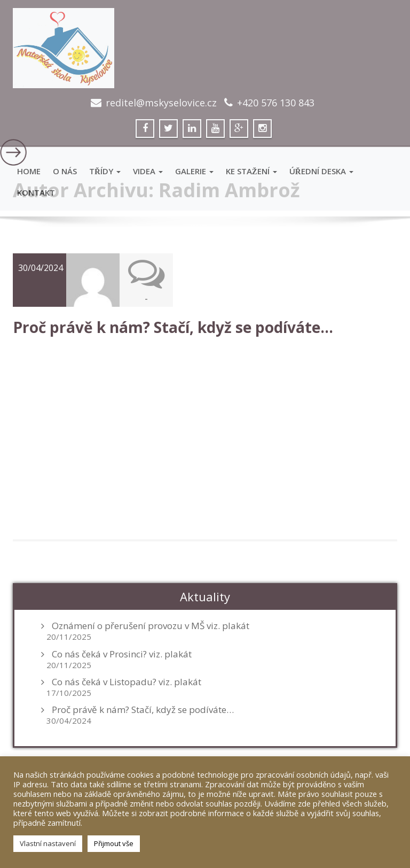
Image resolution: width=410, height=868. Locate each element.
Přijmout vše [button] (114, 843)
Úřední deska (321, 171)
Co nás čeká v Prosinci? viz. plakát (122, 653)
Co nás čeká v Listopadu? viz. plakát (127, 681)
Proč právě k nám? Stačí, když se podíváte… (173, 327)
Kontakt (36, 192)
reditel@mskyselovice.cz (161, 103)
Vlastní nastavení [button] (48, 843)
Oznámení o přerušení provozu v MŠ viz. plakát (151, 625)
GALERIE (194, 171)
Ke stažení (251, 171)
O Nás (65, 171)
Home (29, 171)
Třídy (105, 171)
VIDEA (148, 171)
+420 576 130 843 (276, 103)
